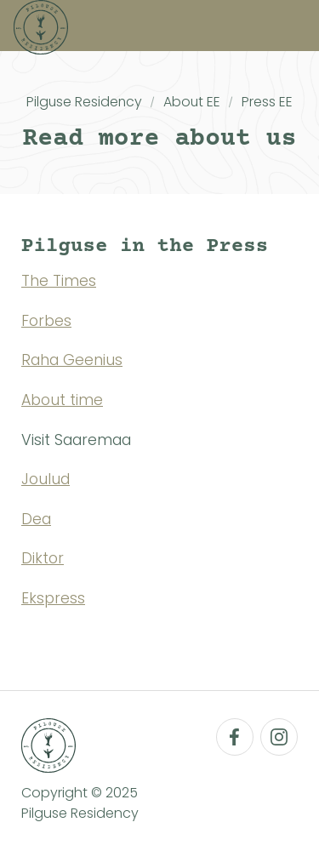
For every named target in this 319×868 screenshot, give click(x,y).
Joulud (46, 479)
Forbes (46, 321)
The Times (59, 281)
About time (62, 400)
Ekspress (53, 598)
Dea (36, 519)
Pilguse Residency (84, 102)
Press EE (267, 102)
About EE (192, 102)
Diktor (43, 558)
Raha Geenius (72, 360)
